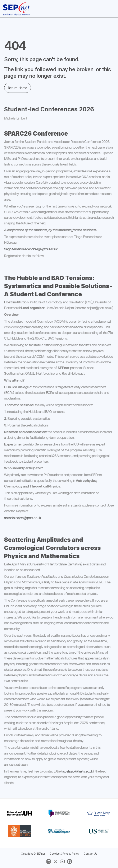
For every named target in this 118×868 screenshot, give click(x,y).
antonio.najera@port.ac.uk (20, 518)
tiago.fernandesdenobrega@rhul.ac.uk (28, 249)
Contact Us (90, 854)
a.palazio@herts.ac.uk (75, 771)
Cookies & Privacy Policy (64, 854)
